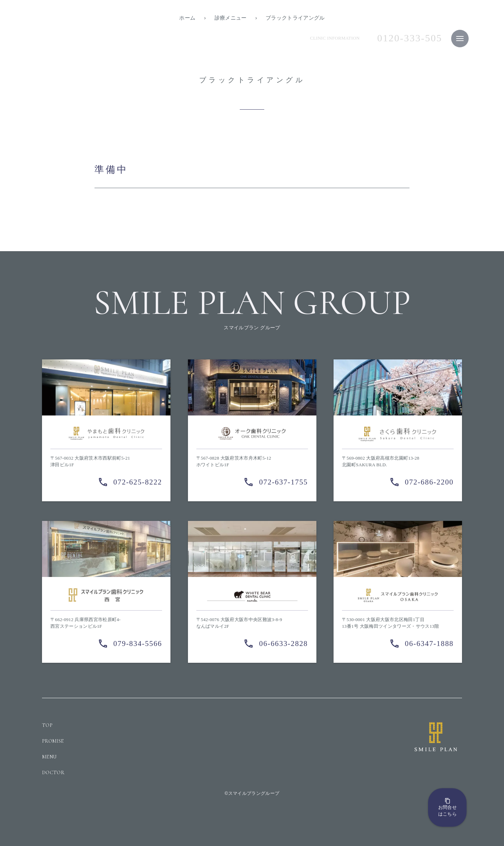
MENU (49, 757)
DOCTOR (53, 773)
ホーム (187, 18)
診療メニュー (231, 18)
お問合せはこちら (447, 807)
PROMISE (53, 741)
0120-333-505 (410, 38)
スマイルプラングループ (254, 793)
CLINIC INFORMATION (335, 38)
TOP (47, 725)
